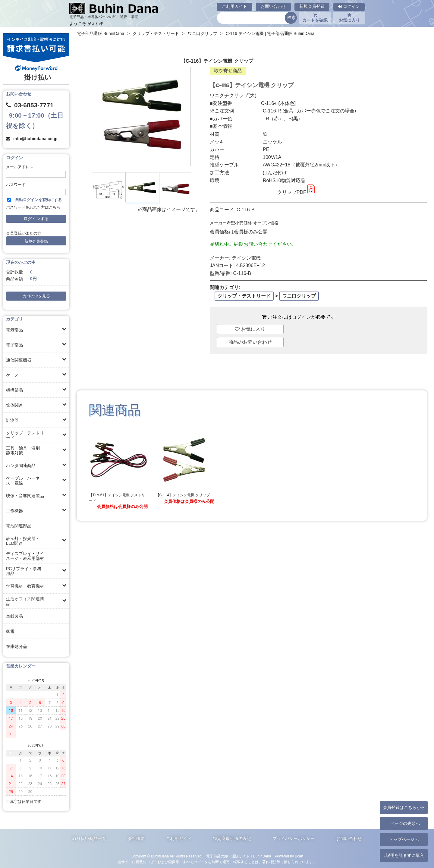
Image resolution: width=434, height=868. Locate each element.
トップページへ (404, 839)
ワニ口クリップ (203, 33)
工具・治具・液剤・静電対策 (25, 450)
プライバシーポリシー (294, 838)
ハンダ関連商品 (21, 466)
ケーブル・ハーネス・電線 (23, 481)
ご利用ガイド (234, 6)
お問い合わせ (273, 6)
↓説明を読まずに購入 (404, 855)
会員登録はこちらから (404, 807)
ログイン (349, 6)
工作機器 (14, 511)
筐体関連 (14, 405)
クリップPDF (297, 192)
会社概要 (136, 838)
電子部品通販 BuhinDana (101, 33)
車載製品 (14, 616)
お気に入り (349, 18)
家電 (10, 631)
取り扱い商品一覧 (89, 838)
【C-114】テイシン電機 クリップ (183, 495)
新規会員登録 (312, 6)
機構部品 (14, 390)
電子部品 (14, 345)
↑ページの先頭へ (404, 823)
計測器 (12, 420)
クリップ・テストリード (25, 435)
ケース (12, 375)
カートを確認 (315, 18)
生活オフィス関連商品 (25, 601)
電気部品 (14, 330)
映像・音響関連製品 (25, 496)
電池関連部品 (19, 526)
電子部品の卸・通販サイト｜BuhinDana (239, 856)
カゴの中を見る (36, 296)
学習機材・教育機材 (25, 586)
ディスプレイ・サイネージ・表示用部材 (25, 556)
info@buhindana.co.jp (35, 139)
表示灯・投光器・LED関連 (23, 541)
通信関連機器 (19, 360)
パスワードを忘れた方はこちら (33, 207)
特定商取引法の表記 (232, 838)
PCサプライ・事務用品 (24, 571)
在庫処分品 (17, 646)
